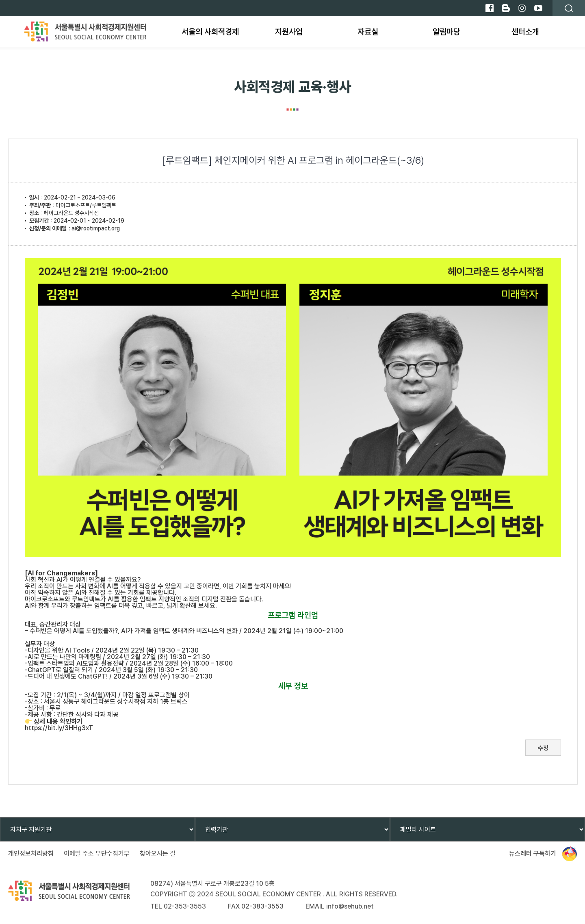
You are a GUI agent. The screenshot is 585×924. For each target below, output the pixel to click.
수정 (543, 748)
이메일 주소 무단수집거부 (97, 854)
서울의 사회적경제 (210, 32)
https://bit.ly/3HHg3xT (59, 728)
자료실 (368, 32)
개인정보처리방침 (31, 854)
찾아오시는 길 (158, 854)
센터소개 (525, 32)
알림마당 (446, 32)
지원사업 (289, 32)
